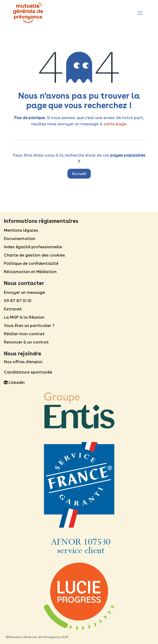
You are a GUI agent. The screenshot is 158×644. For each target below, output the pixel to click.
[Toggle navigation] (140, 12)
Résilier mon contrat (24, 334)
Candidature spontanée (28, 372)
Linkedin (14, 382)
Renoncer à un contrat (26, 342)
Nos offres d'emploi (23, 362)
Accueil (79, 174)
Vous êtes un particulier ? (29, 325)
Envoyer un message (24, 292)
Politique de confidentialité (31, 263)
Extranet (13, 309)
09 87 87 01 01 (18, 301)
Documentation (20, 239)
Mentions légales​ (21, 230)
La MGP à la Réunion (24, 317)
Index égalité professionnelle (33, 247)
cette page (115, 124)
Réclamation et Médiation (30, 272)
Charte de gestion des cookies (34, 255)
